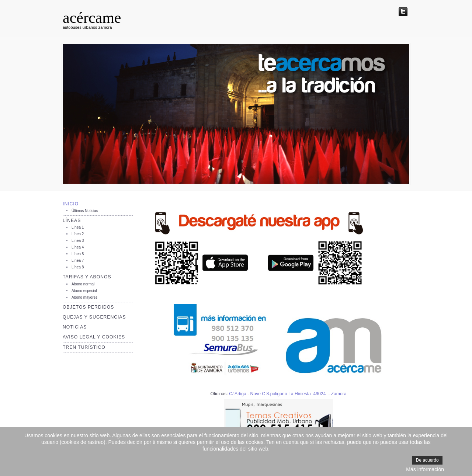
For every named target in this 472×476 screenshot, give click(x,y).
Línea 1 (78, 227)
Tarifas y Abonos (87, 277)
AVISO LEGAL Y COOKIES (94, 337)
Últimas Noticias (85, 211)
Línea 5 (78, 254)
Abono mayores (84, 297)
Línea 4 (78, 247)
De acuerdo (427, 460)
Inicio (71, 204)
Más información (425, 469)
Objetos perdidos (88, 307)
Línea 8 (78, 267)
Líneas (72, 220)
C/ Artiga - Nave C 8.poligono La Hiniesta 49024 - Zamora (288, 394)
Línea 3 (78, 241)
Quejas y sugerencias (94, 317)
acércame (92, 18)
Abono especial (84, 291)
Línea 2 (78, 234)
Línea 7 (78, 260)
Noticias (75, 327)
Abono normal (83, 284)
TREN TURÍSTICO (84, 347)
